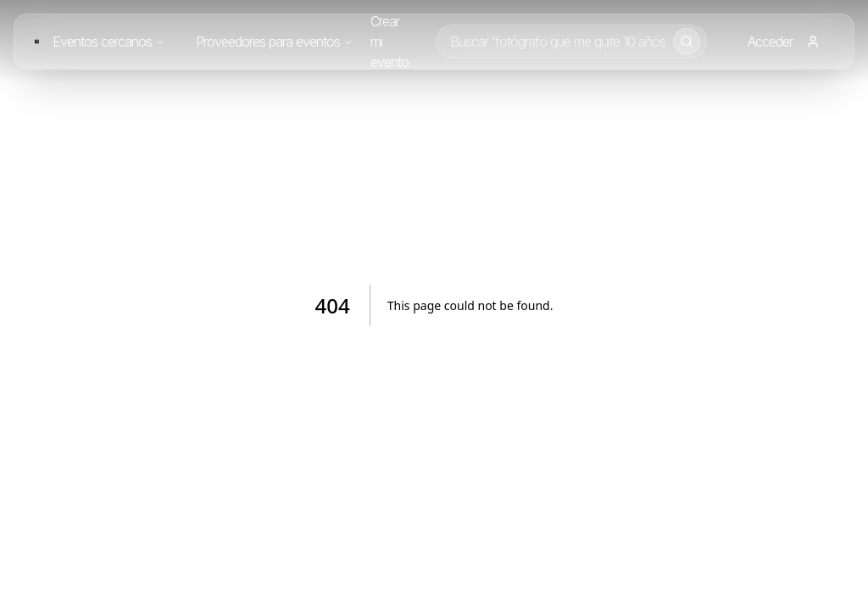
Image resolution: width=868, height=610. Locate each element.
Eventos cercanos (109, 42)
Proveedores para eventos (275, 42)
